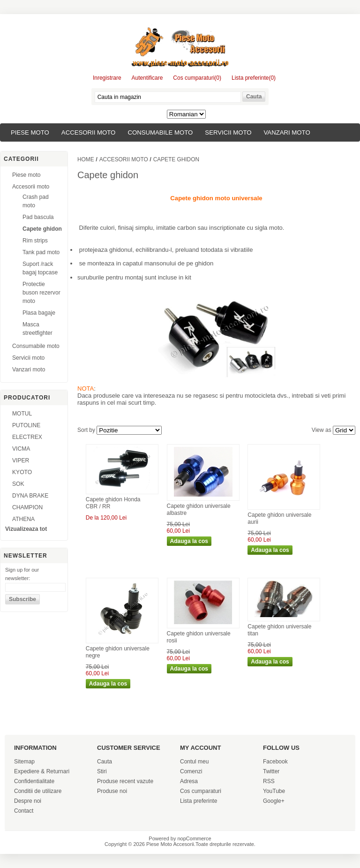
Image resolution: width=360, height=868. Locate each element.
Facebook (275, 762)
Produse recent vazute (125, 781)
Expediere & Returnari (42, 771)
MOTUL (22, 414)
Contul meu (194, 762)
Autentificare (147, 78)
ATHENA (23, 519)
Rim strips (35, 241)
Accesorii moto (89, 132)
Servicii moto (228, 132)
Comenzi (191, 771)
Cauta (105, 762)
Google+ (274, 801)
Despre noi (28, 801)
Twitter (271, 771)
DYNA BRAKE (30, 496)
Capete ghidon (42, 229)
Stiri (102, 771)
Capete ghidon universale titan (279, 630)
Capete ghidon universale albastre (199, 510)
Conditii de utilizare (38, 791)
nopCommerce (195, 838)
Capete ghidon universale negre (118, 652)
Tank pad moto (41, 252)
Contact (24, 811)
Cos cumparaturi (201, 791)
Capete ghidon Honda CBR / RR (113, 503)
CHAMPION (27, 507)
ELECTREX (27, 437)
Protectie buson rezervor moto (41, 293)
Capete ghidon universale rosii (199, 637)
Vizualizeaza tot (26, 529)
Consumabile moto (160, 132)
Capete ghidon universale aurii (279, 519)
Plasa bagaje (39, 313)
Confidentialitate (34, 781)
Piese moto (30, 132)
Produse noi (112, 791)
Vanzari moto (287, 132)
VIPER (21, 460)
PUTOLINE (26, 425)
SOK (18, 484)
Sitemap (24, 762)
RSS (269, 781)
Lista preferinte (199, 801)
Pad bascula (38, 217)
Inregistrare (107, 78)
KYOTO (22, 472)
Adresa (189, 781)
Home (86, 159)
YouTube (274, 791)
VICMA (21, 449)
